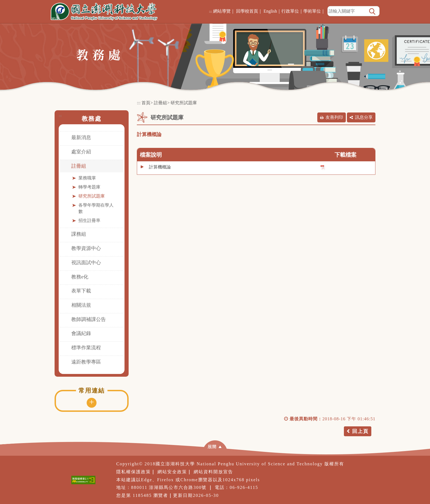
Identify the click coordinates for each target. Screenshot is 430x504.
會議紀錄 (81, 333)
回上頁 (360, 431)
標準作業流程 (86, 348)
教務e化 (80, 277)
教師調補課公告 (89, 319)
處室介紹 (81, 152)
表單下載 (81, 291)
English (270, 11)
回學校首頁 (247, 11)
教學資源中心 (86, 248)
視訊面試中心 (86, 263)
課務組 (79, 234)
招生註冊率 (89, 220)
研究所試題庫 (92, 196)
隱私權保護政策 (134, 472)
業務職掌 (87, 178)
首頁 (146, 103)
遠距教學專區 (86, 362)
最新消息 (81, 137)
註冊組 (79, 166)
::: (210, 11)
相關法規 (81, 305)
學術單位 (312, 11)
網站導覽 (222, 11)
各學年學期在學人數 (96, 208)
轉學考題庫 (89, 187)
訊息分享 (364, 117)
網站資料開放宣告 (213, 472)
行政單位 (290, 11)
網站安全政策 (172, 472)
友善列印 (334, 117)
